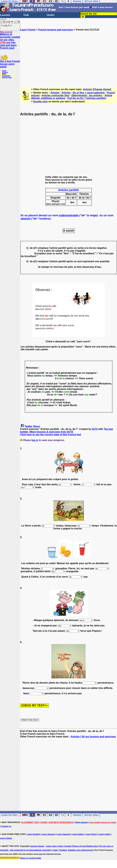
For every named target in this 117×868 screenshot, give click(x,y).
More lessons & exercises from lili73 (51, 432)
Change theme (102, 89)
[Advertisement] (69, 58)
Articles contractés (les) (56, 95)
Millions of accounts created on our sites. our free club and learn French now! (10, 41)
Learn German (48, 834)
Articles (88, 89)
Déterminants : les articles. (87, 95)
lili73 (95, 429)
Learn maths (104, 834)
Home (4, 71)
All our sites (91, 815)
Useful (51, 15)
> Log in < (6, 25)
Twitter (28, 426)
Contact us (6, 826)
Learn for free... (10, 815)
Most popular (82, 822)
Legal (55, 850)
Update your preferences (80, 850)
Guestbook (6, 76)
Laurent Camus (37, 846)
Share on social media (31, 858)
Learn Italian (78, 834)
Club (26, 15)
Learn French (28, 30)
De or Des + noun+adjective (89, 93)
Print (4, 74)
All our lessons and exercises (99, 737)
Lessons (5, 15)
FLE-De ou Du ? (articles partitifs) (87, 98)
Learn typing (6, 838)
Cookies (63, 850)
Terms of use (79, 846)
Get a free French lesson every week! (10, 64)
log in (35, 440)
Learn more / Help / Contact (59, 846)
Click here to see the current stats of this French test (51, 435)
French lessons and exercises (56, 30)
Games (77, 815)
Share (36, 426)
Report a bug (7, 77)
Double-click (40, 102)
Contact (5, 72)
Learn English (34, 834)
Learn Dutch (91, 834)
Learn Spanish (64, 834)
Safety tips (92, 846)
